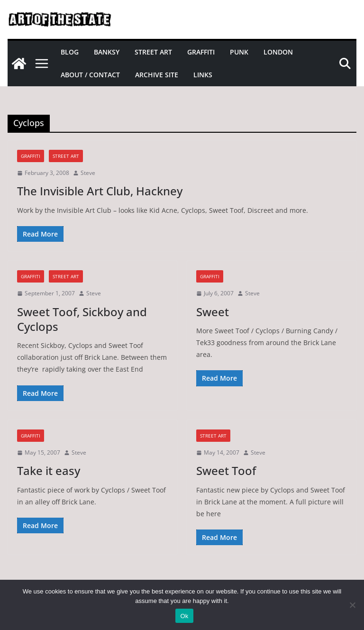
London (278, 52)
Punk (239, 52)
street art (66, 156)
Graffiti (201, 52)
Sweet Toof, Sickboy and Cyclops (82, 319)
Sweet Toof (226, 470)
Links (203, 75)
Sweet (213, 312)
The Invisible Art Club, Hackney (100, 191)
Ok (184, 616)
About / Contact (90, 75)
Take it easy (49, 470)
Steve (88, 173)
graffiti (31, 156)
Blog (70, 52)
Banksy (107, 52)
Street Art (153, 52)
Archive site (157, 75)
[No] (352, 605)
